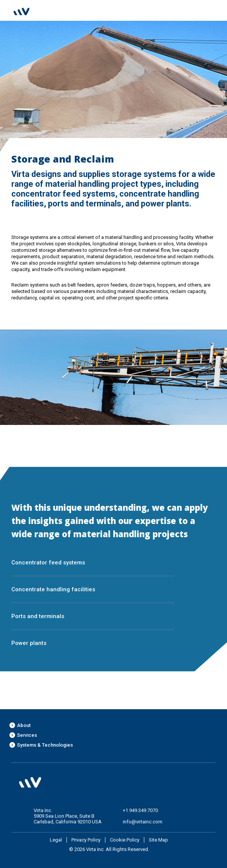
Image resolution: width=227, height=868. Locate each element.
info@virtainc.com (143, 822)
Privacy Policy (86, 840)
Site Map (158, 840)
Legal (56, 840)
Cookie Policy (125, 840)
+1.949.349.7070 (140, 810)
